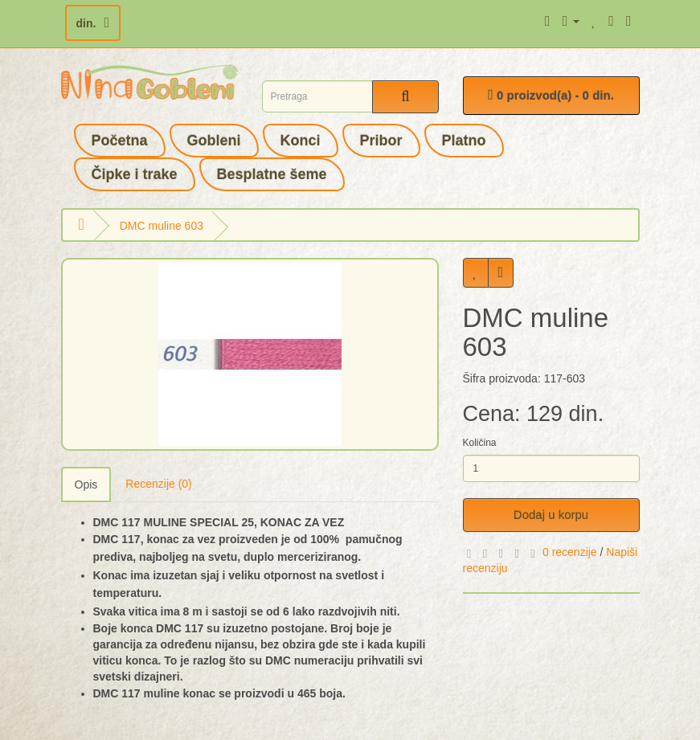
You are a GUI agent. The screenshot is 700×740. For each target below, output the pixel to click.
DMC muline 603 (162, 226)
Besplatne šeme (272, 174)
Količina (480, 443)
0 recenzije (570, 552)
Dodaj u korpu (551, 515)
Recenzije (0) (158, 484)
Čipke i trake (135, 174)
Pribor (381, 141)
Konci (301, 141)
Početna (120, 141)
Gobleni (214, 141)
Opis (86, 484)
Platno (464, 141)
